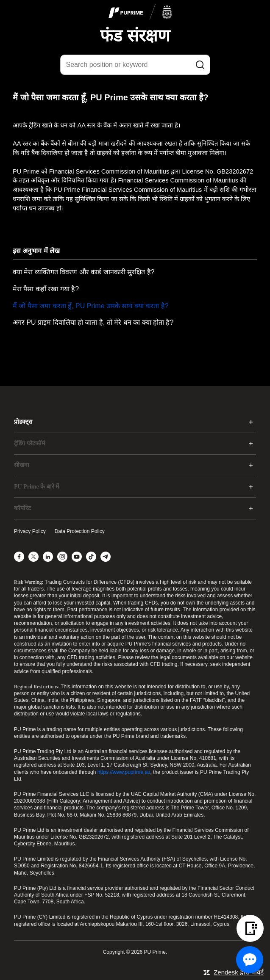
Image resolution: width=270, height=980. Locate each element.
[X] (33, 557)
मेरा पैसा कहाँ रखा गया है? (46, 289)
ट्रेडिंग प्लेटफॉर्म (29, 443)
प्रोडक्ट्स (23, 422)
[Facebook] (19, 557)
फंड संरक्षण (135, 36)
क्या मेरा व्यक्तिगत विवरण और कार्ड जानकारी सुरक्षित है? (84, 272)
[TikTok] (91, 557)
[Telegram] (106, 557)
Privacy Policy (30, 531)
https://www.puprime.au (124, 772)
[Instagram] (62, 557)
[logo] (140, 12)
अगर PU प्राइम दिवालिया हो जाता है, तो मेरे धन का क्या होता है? (93, 322)
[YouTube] (77, 557)
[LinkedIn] (48, 557)
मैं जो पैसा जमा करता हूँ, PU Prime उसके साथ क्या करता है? (91, 306)
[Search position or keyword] (135, 65)
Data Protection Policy (80, 531)
